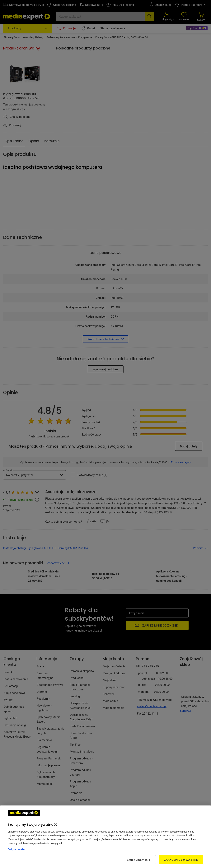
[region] (105, 837)
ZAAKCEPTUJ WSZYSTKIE (181, 860)
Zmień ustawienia (138, 860)
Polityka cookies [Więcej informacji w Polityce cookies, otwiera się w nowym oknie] (17, 849)
